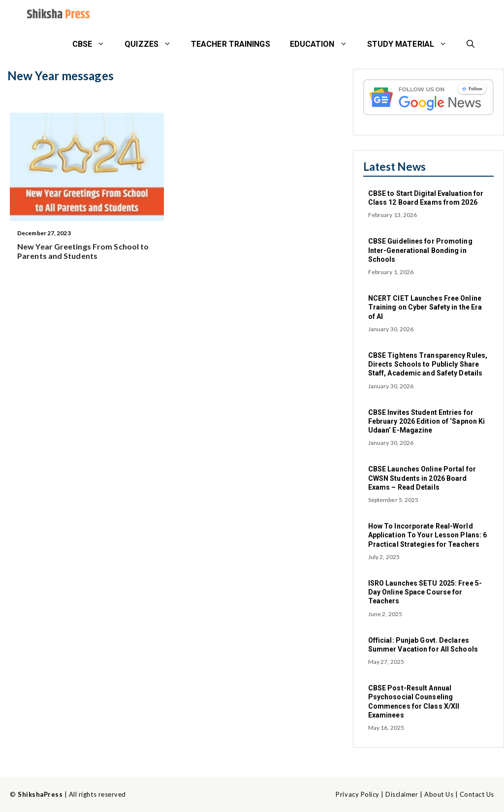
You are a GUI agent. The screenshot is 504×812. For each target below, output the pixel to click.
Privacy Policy (357, 794)
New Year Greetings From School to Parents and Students (83, 251)
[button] (471, 44)
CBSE (94, 44)
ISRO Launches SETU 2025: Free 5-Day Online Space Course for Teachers (425, 592)
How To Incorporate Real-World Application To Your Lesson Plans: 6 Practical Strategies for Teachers (428, 535)
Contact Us (477, 794)
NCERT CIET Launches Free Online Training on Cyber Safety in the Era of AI (425, 307)
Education (324, 44)
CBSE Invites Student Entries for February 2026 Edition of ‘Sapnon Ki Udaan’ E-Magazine (427, 421)
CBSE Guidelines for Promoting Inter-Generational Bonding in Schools (420, 250)
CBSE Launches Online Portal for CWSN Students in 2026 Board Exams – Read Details (422, 478)
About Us (439, 794)
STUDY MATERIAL (412, 44)
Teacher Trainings (231, 44)
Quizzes (153, 44)
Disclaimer (402, 794)
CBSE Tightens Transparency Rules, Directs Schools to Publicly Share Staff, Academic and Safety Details (428, 364)
